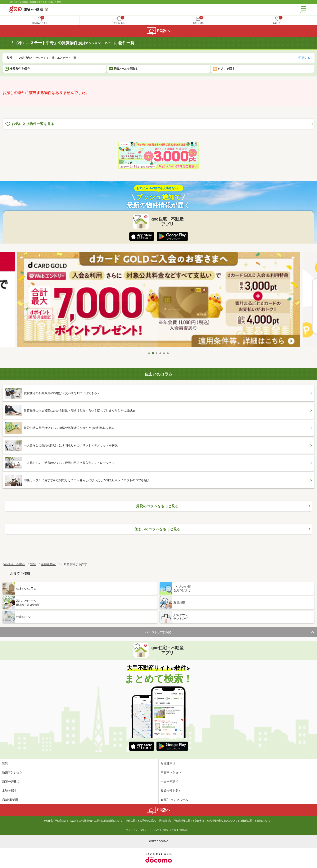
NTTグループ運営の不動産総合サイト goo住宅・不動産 (35, 2)
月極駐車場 (168, 763)
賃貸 (5, 763)
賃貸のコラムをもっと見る (157, 506)
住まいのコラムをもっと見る (157, 529)
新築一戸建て (11, 782)
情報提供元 (165, 821)
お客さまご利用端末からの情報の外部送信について (96, 821)
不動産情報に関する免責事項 (189, 821)
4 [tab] (160, 353)
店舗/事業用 (10, 800)
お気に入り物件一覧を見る (30, 124)
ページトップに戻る (159, 632)
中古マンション (171, 772)
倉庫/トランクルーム (175, 800)
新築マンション (12, 772)
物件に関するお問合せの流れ (141, 821)
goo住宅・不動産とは (55, 821)
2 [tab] (153, 353)
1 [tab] (149, 353)
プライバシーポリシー (137, 830)
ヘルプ (156, 830)
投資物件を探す (171, 791)
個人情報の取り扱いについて (222, 821)
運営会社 (184, 830)
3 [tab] (157, 353)
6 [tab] (168, 353)
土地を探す (9, 791)
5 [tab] (164, 353)
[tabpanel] (159, 301)
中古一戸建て (169, 782)
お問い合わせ (169, 830)
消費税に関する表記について (255, 821)
